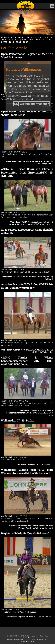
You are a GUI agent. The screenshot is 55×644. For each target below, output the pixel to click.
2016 (24, 40)
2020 (49, 37)
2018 (10, 40)
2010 (11, 42)
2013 (44, 40)
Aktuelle (5, 37)
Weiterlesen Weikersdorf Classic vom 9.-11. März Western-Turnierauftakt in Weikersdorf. (31, 527)
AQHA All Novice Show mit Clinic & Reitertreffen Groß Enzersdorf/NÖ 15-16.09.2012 (27, 173)
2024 (20, 37)
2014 (37, 40)
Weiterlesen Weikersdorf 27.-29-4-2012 (35, 464)
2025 (13, 37)
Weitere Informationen (34, 104)
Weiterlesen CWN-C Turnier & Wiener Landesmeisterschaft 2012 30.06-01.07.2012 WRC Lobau (30, 413)
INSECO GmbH (17, 636)
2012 (51, 40)
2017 (17, 40)
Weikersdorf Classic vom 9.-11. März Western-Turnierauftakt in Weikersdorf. (27, 471)
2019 (3, 40)
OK (16, 104)
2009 (18, 42)
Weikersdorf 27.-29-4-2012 (17, 420)
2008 (25, 42)
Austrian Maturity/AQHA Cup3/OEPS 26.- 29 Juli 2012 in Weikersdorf (27, 286)
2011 (5, 42)
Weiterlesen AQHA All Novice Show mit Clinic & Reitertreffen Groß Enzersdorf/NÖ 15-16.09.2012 (31, 223)
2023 (28, 37)
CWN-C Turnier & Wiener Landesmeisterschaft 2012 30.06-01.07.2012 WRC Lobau (27, 361)
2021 (42, 37)
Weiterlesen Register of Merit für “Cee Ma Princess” (30, 617)
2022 (35, 37)
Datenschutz (44, 636)
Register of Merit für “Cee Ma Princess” (25, 533)
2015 (31, 40)
